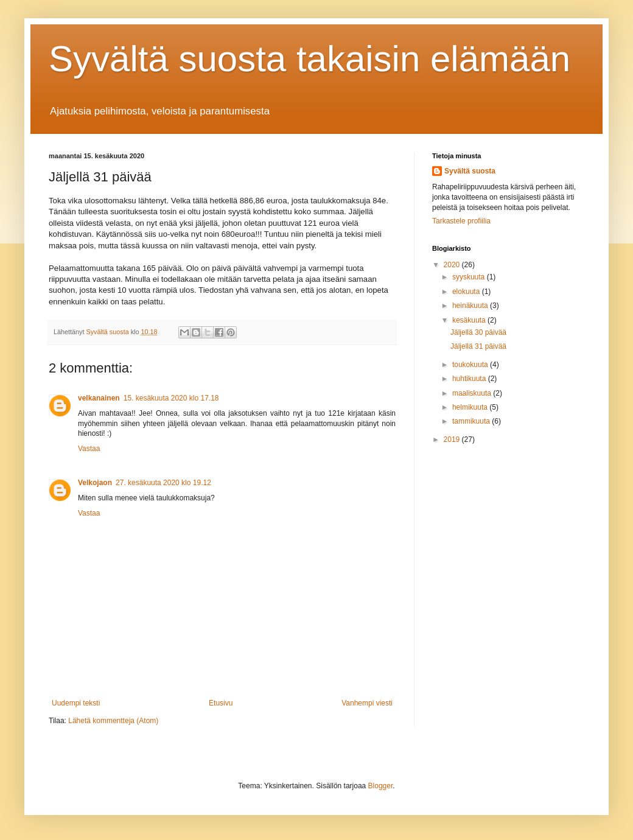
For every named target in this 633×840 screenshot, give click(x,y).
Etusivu (221, 703)
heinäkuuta (471, 306)
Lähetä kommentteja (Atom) (113, 721)
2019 (453, 439)
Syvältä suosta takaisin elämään (310, 59)
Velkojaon (95, 483)
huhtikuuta (470, 379)
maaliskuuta (473, 393)
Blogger (381, 786)
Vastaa (89, 449)
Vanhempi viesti (367, 703)
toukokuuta (471, 365)
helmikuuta (471, 407)
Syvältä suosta (470, 171)
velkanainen (99, 398)
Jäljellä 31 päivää (478, 346)
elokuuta (467, 292)
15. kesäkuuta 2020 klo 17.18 (171, 398)
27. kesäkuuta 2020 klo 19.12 (163, 483)
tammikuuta (472, 421)
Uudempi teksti (76, 703)
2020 (453, 265)
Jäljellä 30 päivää (478, 332)
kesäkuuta (470, 320)
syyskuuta (470, 277)
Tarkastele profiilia (461, 221)
